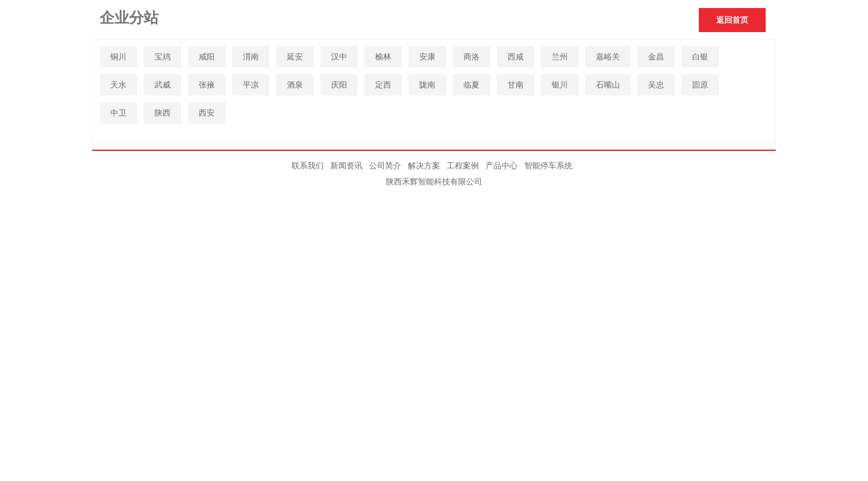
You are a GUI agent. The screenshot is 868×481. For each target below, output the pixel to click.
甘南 (516, 85)
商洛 (471, 57)
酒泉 (295, 85)
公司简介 (385, 166)
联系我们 (308, 166)
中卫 (118, 113)
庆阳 (339, 85)
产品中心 (502, 166)
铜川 (118, 57)
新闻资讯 (346, 166)
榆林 (383, 57)
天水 (118, 85)
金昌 (656, 57)
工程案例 (463, 166)
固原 (700, 85)
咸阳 (207, 57)
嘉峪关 (608, 57)
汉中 (339, 57)
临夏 (471, 85)
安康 (427, 57)
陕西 (162, 113)
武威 (162, 85)
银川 (560, 85)
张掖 (207, 85)
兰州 (560, 57)
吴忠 (656, 85)
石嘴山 (608, 85)
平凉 (251, 85)
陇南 (427, 85)
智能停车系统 (548, 166)
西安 (207, 113)
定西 (383, 85)
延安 (295, 57)
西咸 (516, 57)
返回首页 (732, 20)
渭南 (251, 57)
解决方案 (424, 166)
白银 (700, 57)
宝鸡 (162, 57)
